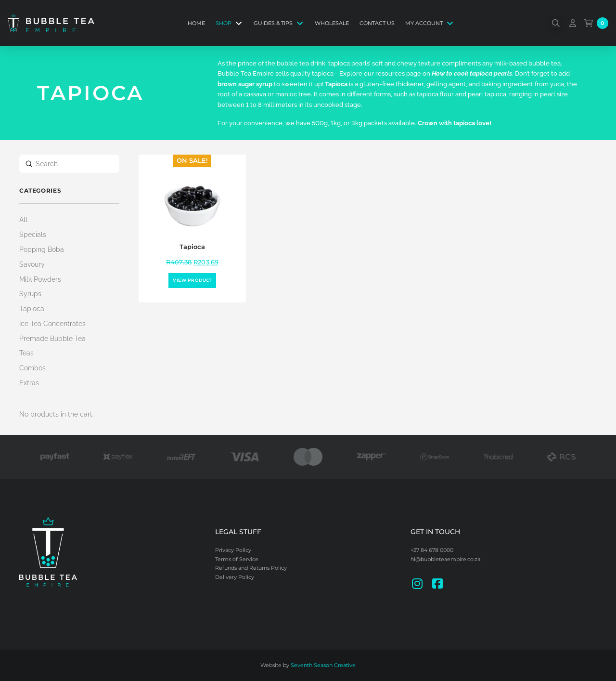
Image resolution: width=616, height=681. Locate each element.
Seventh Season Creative (323, 665)
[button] (556, 23)
